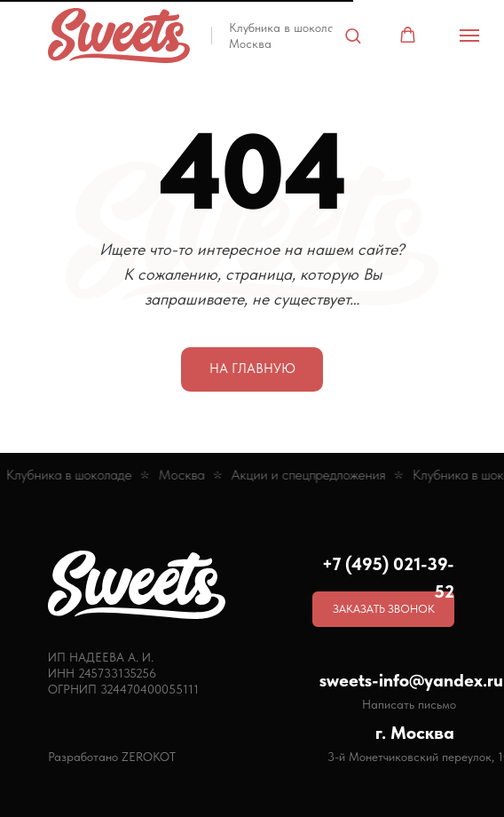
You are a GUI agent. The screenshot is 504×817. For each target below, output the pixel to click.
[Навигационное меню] (469, 36)
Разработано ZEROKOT (112, 757)
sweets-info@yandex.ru (411, 680)
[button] (353, 35)
